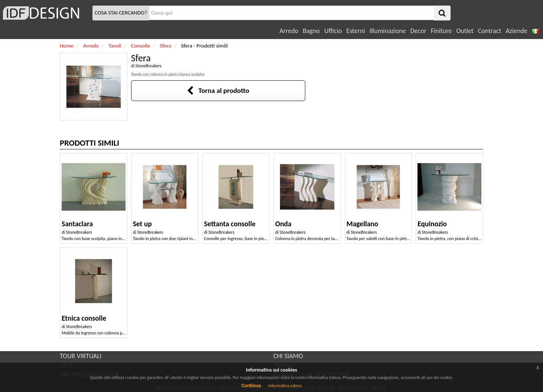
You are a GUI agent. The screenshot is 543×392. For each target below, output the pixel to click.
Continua (251, 385)
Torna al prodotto (218, 90)
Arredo (289, 31)
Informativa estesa (285, 386)
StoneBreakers (148, 66)
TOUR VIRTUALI (81, 356)
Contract (490, 31)
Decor (418, 31)
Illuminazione (388, 31)
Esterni (355, 31)
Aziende (516, 31)
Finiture (441, 31)
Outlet (465, 31)
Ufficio (333, 31)
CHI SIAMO (288, 356)
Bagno (311, 31)
